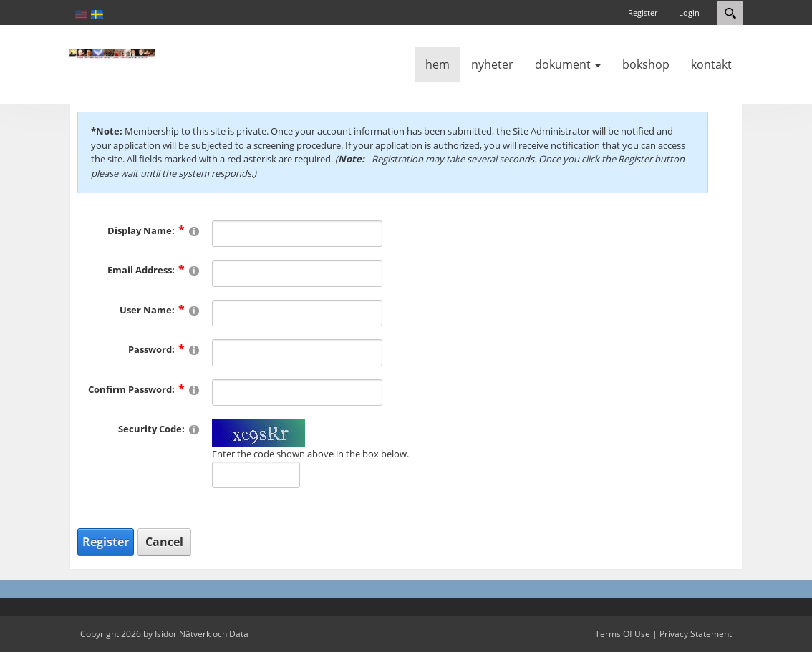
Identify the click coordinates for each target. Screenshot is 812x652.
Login (689, 13)
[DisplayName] (297, 234)
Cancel (164, 542)
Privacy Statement (696, 634)
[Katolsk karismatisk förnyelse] (112, 53)
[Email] (297, 273)
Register (643, 13)
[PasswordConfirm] (297, 393)
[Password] (297, 353)
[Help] (194, 231)
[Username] (297, 313)
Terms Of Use (623, 634)
